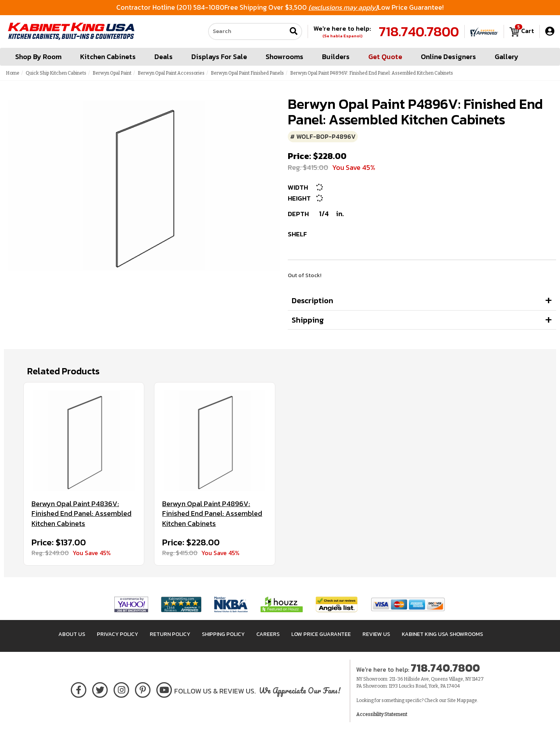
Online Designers (448, 57)
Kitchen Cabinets (108, 57)
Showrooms (284, 57)
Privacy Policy (117, 634)
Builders (336, 57)
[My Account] (550, 31)
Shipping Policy (223, 634)
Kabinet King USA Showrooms (442, 634)
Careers (268, 634)
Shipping (308, 320)
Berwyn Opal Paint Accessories (171, 73)
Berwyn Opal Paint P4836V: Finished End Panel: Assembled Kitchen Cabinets (81, 514)
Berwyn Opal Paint (112, 73)
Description (312, 300)
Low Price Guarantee (321, 634)
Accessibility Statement (382, 714)
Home (13, 73)
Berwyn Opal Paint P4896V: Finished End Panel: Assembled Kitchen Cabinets (212, 514)
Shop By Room (38, 57)
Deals (164, 57)
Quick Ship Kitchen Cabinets (56, 73)
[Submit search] (294, 32)
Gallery (507, 57)
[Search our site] (247, 31)
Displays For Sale (219, 57)
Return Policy (170, 634)
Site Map (457, 700)
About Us (72, 634)
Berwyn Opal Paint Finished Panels (247, 73)
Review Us (376, 634)
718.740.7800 (419, 31)
